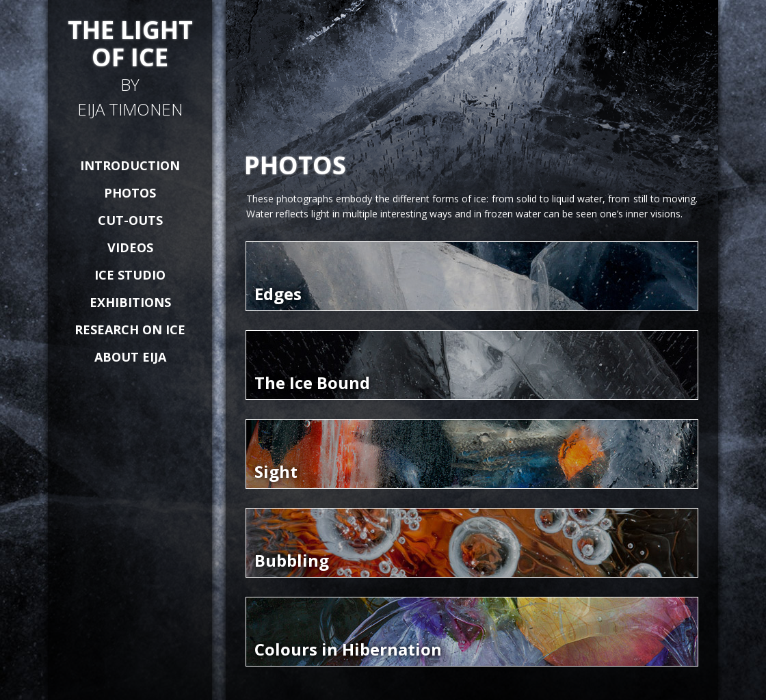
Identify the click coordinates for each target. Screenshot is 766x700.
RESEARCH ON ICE (130, 329)
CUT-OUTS (130, 220)
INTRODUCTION (130, 165)
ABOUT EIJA (130, 357)
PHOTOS (130, 193)
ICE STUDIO (130, 275)
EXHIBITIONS (130, 302)
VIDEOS (130, 247)
